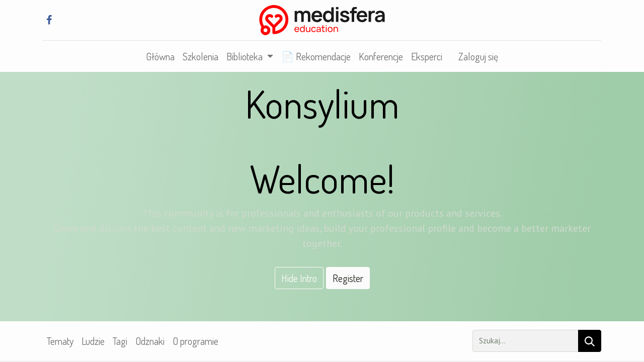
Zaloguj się (478, 56)
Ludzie (93, 341)
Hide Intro (299, 278)
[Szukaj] (590, 341)
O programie (195, 341)
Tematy (60, 341)
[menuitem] (160, 56)
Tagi (120, 341)
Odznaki (150, 341)
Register (348, 278)
